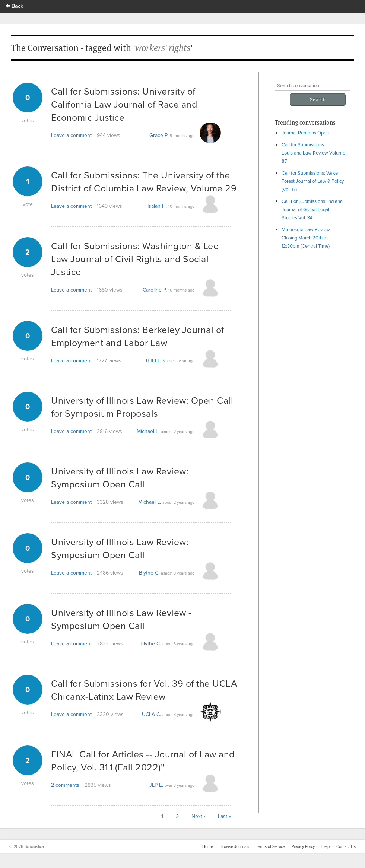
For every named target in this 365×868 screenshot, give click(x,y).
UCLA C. (151, 714)
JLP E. (156, 785)
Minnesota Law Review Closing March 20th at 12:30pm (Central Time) (306, 238)
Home (208, 846)
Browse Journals (234, 846)
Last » (224, 816)
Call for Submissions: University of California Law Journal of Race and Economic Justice (124, 104)
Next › (198, 816)
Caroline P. (155, 290)
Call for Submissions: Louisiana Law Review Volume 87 (313, 153)
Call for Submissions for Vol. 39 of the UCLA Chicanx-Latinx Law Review (144, 690)
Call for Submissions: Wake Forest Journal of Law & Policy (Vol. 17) (313, 181)
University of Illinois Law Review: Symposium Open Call (120, 477)
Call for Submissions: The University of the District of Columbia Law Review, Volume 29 (144, 181)
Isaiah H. (157, 206)
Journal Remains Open (305, 133)
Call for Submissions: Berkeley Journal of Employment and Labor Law (138, 336)
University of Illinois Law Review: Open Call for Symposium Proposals (142, 407)
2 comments (65, 785)
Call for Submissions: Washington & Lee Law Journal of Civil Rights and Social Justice (135, 259)
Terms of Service (270, 846)
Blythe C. (149, 573)
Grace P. (159, 135)
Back (15, 6)
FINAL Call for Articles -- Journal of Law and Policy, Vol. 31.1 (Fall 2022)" (143, 760)
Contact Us (346, 846)
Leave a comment (71, 135)
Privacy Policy (303, 846)
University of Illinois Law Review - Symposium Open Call (121, 619)
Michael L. (148, 431)
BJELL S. (156, 360)
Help (326, 846)
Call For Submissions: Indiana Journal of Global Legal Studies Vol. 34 (312, 209)
